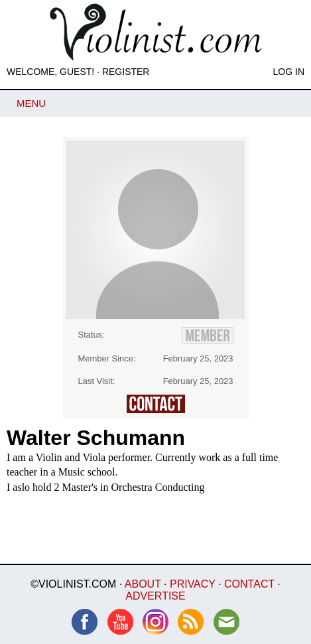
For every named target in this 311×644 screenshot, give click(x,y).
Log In (289, 72)
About (143, 584)
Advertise (155, 596)
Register (126, 72)
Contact (249, 584)
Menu (31, 103)
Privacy (193, 584)
